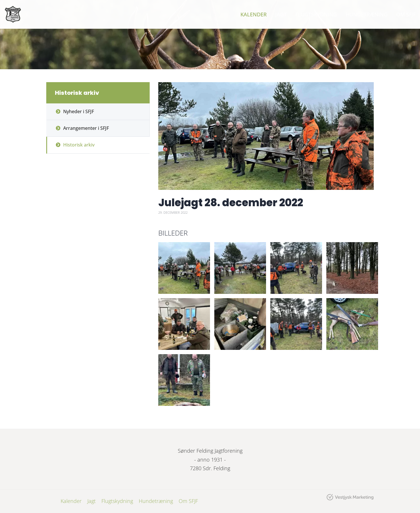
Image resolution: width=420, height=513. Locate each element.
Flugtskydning (316, 14)
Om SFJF (406, 14)
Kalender (254, 14)
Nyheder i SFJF (79, 111)
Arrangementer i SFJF (86, 128)
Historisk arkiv (79, 145)
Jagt (281, 14)
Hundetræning (367, 14)
